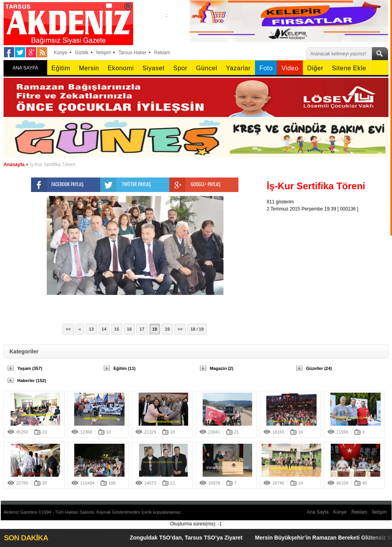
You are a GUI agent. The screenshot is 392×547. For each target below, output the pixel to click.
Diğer (315, 68)
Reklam (162, 53)
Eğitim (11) (125, 368)
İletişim (103, 53)
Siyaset (154, 68)
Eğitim (61, 68)
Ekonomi (121, 68)
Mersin (89, 68)
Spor (180, 68)
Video (290, 68)
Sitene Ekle (349, 68)
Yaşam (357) (30, 368)
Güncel (207, 68)
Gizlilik (82, 53)
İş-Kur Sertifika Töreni (52, 165)
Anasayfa (14, 165)
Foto (266, 68)
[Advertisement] (330, 262)
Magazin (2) (222, 368)
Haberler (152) (32, 381)
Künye (60, 53)
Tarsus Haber (133, 53)
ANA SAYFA (25, 68)
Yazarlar (238, 68)
